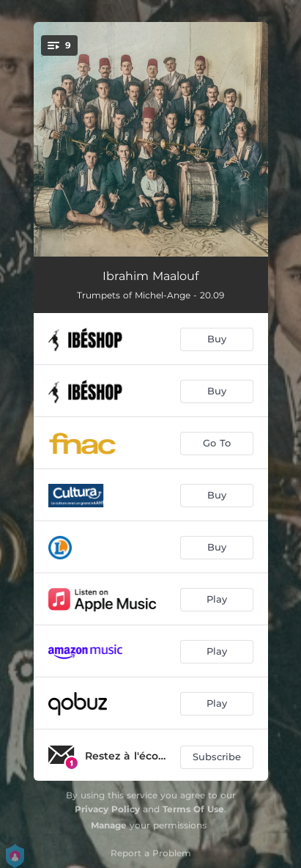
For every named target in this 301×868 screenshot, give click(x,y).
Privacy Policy (107, 809)
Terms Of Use (193, 809)
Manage (109, 825)
